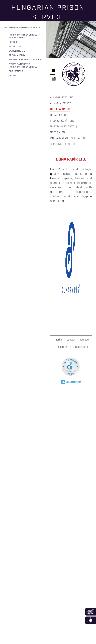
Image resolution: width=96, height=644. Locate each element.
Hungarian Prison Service (24, 28)
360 (90, 612)
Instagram (63, 347)
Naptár (54, 79)
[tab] (23, 28)
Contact (13, 76)
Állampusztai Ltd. (62, 98)
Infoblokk (90, 620)
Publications (16, 71)
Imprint (58, 340)
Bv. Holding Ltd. (17, 51)
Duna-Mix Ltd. (59, 115)
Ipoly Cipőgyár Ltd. (62, 121)
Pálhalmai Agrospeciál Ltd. (68, 138)
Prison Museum (17, 55)
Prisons (13, 42)
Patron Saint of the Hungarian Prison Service (23, 66)
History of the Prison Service (25, 60)
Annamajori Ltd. (61, 104)
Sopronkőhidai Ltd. (63, 144)
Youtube (84, 340)
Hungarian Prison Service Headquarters (23, 36)
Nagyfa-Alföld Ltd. (63, 127)
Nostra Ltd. (58, 133)
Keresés (93, 14)
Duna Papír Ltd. (60, 109)
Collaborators (80, 347)
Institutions (16, 47)
